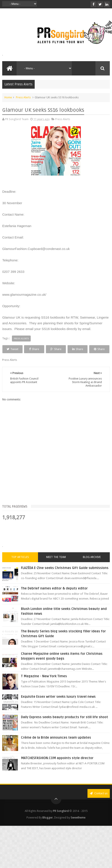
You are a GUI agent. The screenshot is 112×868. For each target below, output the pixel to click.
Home (8, 97)
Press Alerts (23, 97)
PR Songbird (61, 819)
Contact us (99, 801)
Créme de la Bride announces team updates (56, 746)
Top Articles (20, 565)
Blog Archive (92, 565)
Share (44, 349)
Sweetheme (78, 826)
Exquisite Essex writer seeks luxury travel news (58, 705)
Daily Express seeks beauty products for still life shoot (65, 725)
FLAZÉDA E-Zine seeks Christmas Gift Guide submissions (65, 576)
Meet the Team (56, 565)
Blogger (48, 826)
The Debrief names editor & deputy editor (54, 596)
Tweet (16, 349)
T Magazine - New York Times (44, 684)
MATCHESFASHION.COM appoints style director (57, 766)
